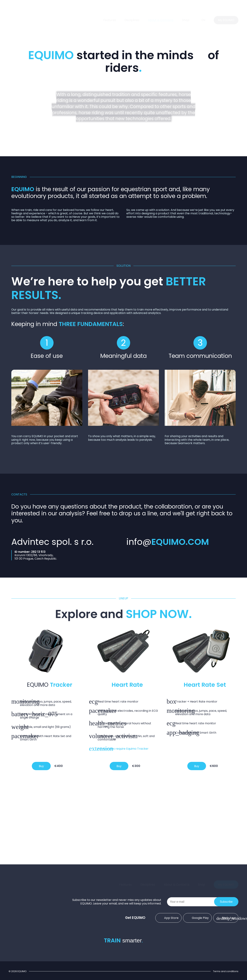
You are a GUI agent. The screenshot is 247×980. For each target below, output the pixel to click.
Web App (226, 918)
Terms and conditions (226, 971)
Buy (41, 766)
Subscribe (226, 902)
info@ (168, 542)
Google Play (197, 918)
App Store (169, 918)
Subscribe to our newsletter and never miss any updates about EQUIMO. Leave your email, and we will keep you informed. (117, 902)
